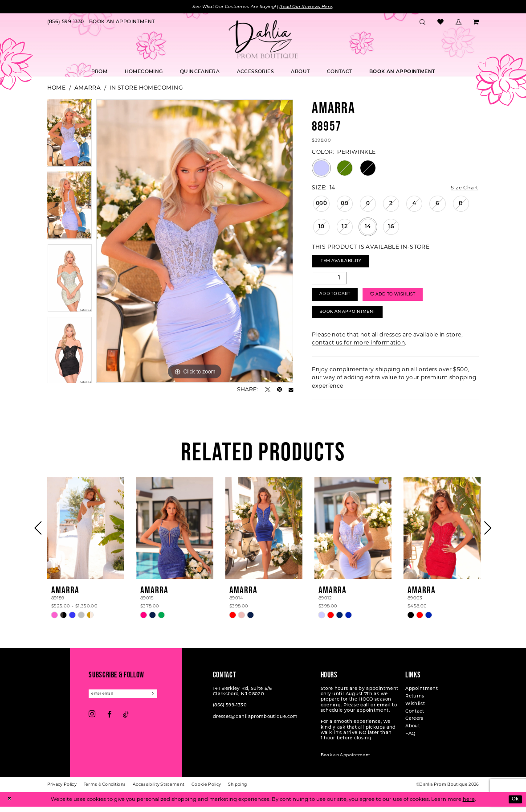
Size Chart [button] (464, 188)
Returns (415, 702)
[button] (458, 23)
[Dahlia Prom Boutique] (263, 40)
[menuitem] (66, 23)
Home (57, 88)
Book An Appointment (351, 317)
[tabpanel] (70, 136)
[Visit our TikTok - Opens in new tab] (126, 721)
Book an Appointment (346, 761)
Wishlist (415, 710)
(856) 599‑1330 (230, 711)
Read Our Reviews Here (310, 7)
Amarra (88, 88)
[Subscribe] (159, 700)
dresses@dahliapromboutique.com (255, 723)
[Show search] (423, 23)
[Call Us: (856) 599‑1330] (66, 23)
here (469, 804)
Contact (415, 717)
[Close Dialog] (10, 805)
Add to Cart (337, 298)
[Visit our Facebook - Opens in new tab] (109, 721)
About (413, 732)
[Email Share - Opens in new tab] (291, 390)
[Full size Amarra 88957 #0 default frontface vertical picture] (195, 242)
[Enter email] (126, 700)
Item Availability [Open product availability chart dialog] (343, 263)
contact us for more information (358, 348)
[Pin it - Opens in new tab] (279, 390)
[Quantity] (329, 280)
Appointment (422, 695)
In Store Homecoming (146, 88)
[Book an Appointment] (122, 23)
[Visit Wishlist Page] (441, 23)
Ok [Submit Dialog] (514, 804)
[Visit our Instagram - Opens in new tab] (92, 721)
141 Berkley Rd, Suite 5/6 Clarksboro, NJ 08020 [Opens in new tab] (243, 697)
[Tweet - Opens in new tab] (268, 390)
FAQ (410, 740)
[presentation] (86, 534)
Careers (414, 724)
